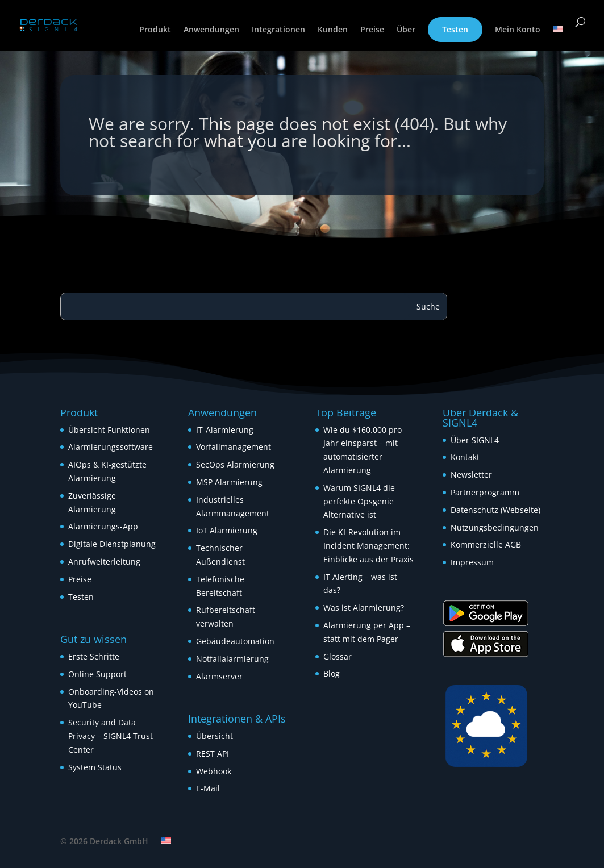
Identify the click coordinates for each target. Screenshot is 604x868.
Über (406, 30)
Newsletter (471, 475)
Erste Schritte (94, 656)
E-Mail (208, 788)
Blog (332, 673)
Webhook (214, 771)
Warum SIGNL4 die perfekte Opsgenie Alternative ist (359, 501)
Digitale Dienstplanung (112, 544)
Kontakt (465, 457)
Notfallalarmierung (232, 659)
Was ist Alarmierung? (364, 608)
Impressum (472, 562)
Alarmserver (219, 676)
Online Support (97, 674)
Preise (372, 30)
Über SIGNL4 (475, 440)
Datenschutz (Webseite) (495, 510)
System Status (95, 767)
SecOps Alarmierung (235, 464)
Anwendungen (211, 30)
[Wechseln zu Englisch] (558, 38)
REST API (213, 754)
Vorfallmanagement (234, 447)
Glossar (338, 656)
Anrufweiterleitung (104, 562)
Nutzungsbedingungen (495, 527)
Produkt (155, 30)
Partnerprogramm (485, 492)
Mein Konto (518, 30)
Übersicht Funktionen (109, 430)
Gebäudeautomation (235, 641)
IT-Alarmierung (225, 430)
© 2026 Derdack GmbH (104, 841)
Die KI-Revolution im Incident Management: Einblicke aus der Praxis (368, 546)
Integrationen (278, 30)
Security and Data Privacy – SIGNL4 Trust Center (111, 736)
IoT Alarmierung (227, 530)
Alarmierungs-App (103, 526)
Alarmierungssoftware (111, 447)
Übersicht (214, 736)
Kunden (333, 30)
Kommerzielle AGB (486, 544)
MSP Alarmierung (229, 482)
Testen (455, 29)
